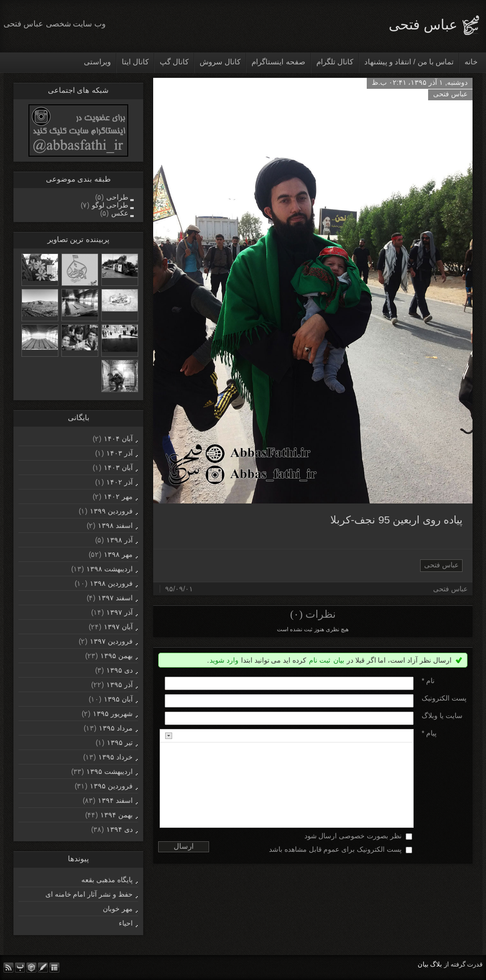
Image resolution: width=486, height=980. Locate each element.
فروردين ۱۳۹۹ (111, 511)
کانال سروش (220, 62)
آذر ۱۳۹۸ (120, 540)
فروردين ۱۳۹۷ (111, 641)
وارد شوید (224, 660)
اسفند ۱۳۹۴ (115, 800)
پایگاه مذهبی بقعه (107, 880)
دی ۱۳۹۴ (120, 829)
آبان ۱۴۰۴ (118, 439)
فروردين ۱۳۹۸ (111, 583)
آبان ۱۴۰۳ (118, 468)
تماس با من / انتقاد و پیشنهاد (409, 62)
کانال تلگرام (335, 62)
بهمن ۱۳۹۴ (117, 815)
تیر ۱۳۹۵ (120, 742)
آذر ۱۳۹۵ (120, 685)
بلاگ (436, 964)
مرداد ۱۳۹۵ (116, 728)
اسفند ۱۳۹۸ (115, 525)
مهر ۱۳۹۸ (118, 554)
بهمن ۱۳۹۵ (117, 656)
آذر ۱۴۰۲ (120, 482)
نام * (428, 681)
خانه (471, 62)
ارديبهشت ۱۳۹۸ (110, 569)
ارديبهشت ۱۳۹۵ (110, 771)
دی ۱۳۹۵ (120, 670)
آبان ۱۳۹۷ (118, 627)
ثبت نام (320, 660)
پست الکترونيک (444, 698)
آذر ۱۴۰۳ (120, 453)
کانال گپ (174, 62)
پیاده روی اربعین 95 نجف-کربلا (396, 520)
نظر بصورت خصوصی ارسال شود (353, 836)
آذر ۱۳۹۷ (120, 612)
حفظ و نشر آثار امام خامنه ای (89, 894)
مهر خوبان (118, 909)
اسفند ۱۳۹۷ (115, 598)
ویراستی (97, 62)
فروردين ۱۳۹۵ (111, 786)
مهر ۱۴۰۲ (118, 496)
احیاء (126, 923)
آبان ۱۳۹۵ (118, 699)
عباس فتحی (423, 25)
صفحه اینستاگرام (278, 62)
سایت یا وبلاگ (442, 716)
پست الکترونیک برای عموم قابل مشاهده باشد (335, 849)
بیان (339, 660)
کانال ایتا (135, 62)
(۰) (296, 614)
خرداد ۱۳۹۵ (116, 757)
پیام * (429, 733)
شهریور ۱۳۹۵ (113, 714)
